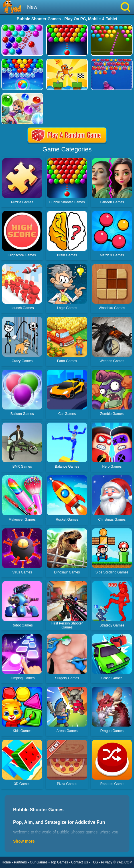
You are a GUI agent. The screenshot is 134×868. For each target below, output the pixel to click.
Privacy (106, 862)
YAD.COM (124, 862)
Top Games (59, 862)
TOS (94, 862)
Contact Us (79, 862)
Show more (24, 841)
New (32, 7)
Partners (20, 862)
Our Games (39, 862)
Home (6, 862)
